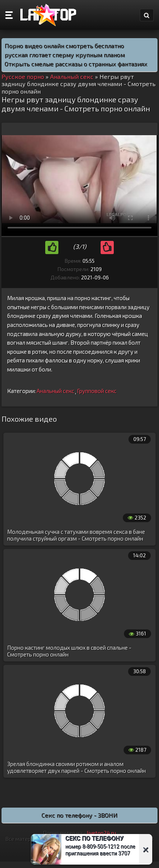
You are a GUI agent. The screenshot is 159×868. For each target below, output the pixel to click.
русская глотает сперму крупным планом (65, 55)
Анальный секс (55, 391)
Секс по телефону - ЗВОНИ (79, 815)
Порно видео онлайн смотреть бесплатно (64, 45)
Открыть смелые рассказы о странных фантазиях (76, 64)
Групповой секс (97, 391)
